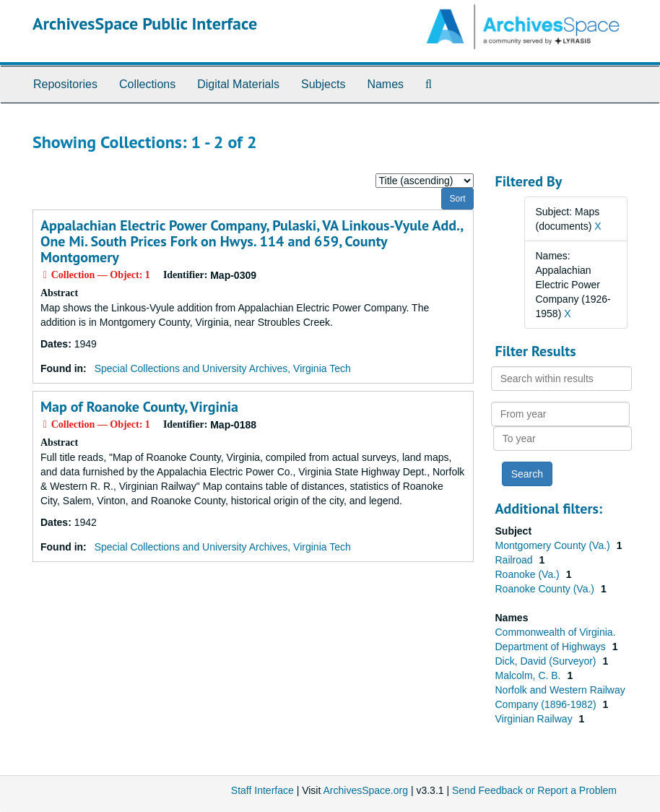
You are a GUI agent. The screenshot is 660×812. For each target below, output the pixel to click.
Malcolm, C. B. (530, 675)
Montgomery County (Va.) (554, 545)
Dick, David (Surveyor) (547, 661)
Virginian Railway (535, 719)
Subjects (323, 84)
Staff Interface (262, 790)
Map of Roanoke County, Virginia (139, 407)
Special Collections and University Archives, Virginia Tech (223, 368)
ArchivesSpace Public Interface (145, 23)
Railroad (516, 560)
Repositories (65, 84)
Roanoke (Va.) (529, 574)
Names (385, 84)
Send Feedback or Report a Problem (534, 790)
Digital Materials (238, 84)
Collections (147, 84)
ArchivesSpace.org (365, 790)
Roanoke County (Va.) (546, 589)
